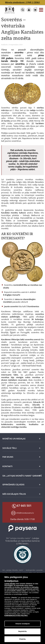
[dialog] (22, 608)
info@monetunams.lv (25, 513)
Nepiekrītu (23, 631)
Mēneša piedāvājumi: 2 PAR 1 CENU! (23, 2)
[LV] (10, 10)
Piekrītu (22, 639)
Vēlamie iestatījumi (23, 624)
